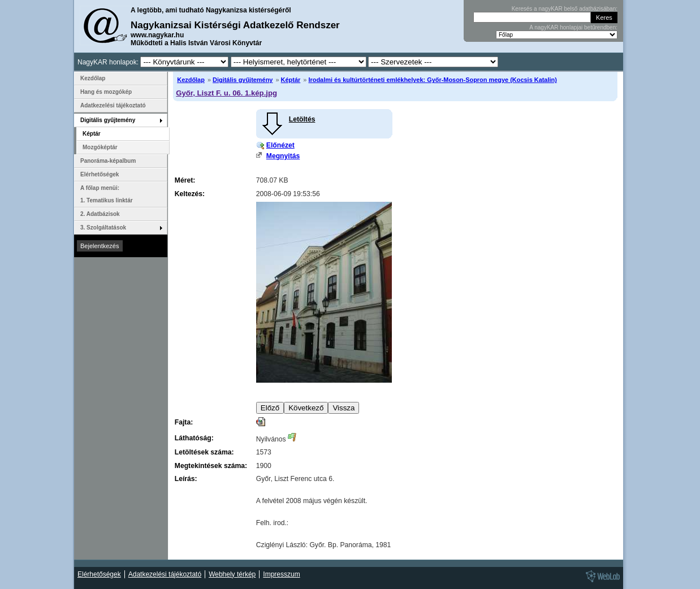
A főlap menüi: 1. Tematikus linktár (107, 194)
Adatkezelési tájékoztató (113, 105)
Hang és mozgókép (106, 92)
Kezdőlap (191, 80)
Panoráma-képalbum (108, 161)
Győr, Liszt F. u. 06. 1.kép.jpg (226, 93)
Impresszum (281, 574)
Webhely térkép (232, 574)
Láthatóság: (194, 438)
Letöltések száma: (204, 452)
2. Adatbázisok (100, 214)
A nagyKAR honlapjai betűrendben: (573, 27)
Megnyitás (283, 156)
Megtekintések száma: (211, 466)
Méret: (185, 180)
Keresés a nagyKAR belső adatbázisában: (565, 9)
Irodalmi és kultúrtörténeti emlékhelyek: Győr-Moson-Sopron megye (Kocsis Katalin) (432, 80)
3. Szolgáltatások (103, 228)
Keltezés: (190, 194)
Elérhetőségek (100, 174)
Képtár (291, 80)
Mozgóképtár (100, 147)
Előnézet (280, 145)
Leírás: (186, 479)
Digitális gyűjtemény (243, 80)
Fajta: (184, 422)
